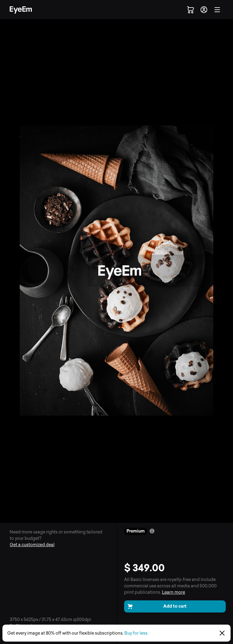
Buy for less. (136, 633)
